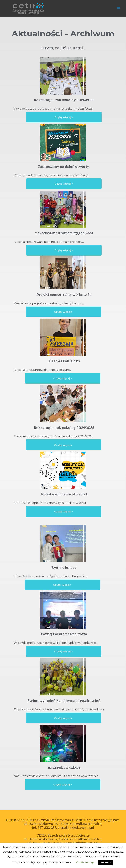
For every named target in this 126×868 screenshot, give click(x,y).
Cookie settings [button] (85, 862)
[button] (64, 117)
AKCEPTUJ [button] (106, 863)
